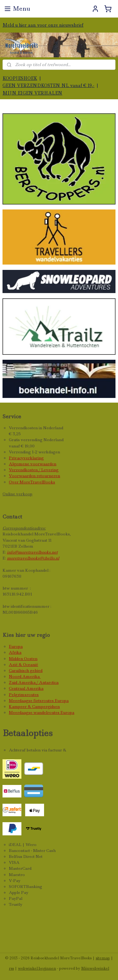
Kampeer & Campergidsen (34, 707)
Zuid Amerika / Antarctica (34, 682)
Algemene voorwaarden (33, 464)
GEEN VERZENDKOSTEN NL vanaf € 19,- (48, 85)
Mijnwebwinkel (95, 968)
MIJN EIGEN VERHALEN (32, 93)
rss (11, 968)
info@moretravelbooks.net (32, 552)
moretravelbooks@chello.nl (33, 558)
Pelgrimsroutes (24, 695)
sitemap (103, 958)
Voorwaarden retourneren (34, 476)
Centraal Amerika (26, 688)
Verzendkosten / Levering (34, 470)
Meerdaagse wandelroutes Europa (42, 712)
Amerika (31, 676)
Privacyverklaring (26, 458)
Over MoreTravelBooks (32, 482)
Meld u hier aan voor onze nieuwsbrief (43, 25)
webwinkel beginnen (37, 968)
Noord (16, 676)
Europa (16, 646)
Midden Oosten (23, 659)
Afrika (15, 652)
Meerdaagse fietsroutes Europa (39, 701)
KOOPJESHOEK (20, 78)
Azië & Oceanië (23, 665)
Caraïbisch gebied (26, 671)
